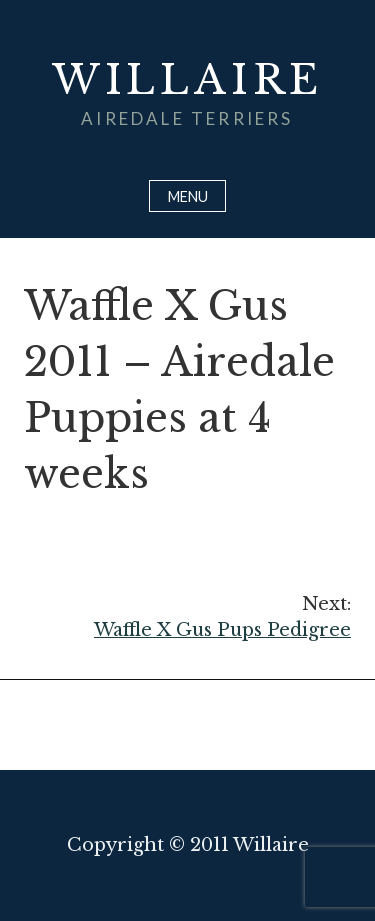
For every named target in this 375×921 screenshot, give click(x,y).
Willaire (187, 80)
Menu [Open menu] (188, 196)
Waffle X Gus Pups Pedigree (187, 616)
